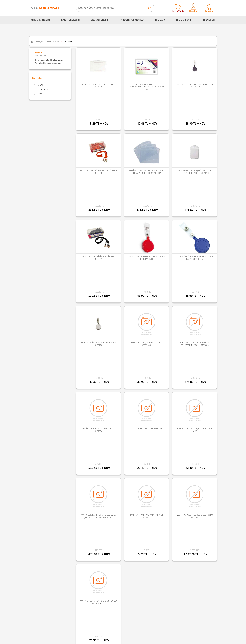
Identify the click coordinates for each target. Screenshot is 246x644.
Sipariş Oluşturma (39, 559)
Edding (96, 543)
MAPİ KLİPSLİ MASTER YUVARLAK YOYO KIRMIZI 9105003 (147, 214)
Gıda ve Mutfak (69, 567)
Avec (95, 567)
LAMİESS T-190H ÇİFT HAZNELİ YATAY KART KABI (146, 279)
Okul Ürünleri (100, 20)
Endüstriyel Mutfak (132, 20)
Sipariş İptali (36, 567)
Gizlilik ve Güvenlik (39, 555)
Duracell (97, 571)
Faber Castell (99, 539)
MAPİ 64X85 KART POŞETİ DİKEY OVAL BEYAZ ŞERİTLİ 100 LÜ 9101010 (195, 150)
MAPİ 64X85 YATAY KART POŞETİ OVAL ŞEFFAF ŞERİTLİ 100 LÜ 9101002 (146, 150)
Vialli (95, 563)
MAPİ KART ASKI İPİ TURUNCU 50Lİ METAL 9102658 (98, 150)
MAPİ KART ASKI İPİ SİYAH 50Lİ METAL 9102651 (98, 214)
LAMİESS (40, 94)
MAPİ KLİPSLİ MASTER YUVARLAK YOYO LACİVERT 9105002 (195, 214)
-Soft (107, 640)
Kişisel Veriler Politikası (41, 543)
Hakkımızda (36, 539)
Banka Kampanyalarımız (42, 580)
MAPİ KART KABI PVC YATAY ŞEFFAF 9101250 (98, 85)
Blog (32, 588)
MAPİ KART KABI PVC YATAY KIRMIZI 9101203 (146, 408)
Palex (96, 559)
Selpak (96, 555)
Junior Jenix (98, 551)
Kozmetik (66, 580)
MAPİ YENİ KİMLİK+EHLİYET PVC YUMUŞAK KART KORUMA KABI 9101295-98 (147, 87)
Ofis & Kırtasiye (41, 20)
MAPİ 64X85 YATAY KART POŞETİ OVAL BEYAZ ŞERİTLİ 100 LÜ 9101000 (195, 279)
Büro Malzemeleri (70, 547)
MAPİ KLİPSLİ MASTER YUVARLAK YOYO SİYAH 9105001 (195, 85)
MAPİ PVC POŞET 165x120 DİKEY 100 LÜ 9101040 (195, 408)
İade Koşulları (37, 571)
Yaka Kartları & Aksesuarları (48, 63)
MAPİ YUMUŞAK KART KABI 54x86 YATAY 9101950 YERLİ (98, 472)
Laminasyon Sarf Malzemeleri (49, 60)
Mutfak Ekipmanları (71, 543)
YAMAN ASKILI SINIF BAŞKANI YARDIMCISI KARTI (195, 343)
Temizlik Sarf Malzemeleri (74, 555)
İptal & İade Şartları (39, 551)
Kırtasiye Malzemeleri (72, 563)
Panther (97, 580)
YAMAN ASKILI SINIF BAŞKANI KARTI (146, 342)
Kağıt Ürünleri (70, 20)
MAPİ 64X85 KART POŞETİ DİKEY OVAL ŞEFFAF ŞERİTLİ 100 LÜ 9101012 (98, 408)
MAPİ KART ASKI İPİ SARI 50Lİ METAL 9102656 (98, 343)
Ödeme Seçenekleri (39, 576)
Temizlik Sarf (184, 20)
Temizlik (160, 20)
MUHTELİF (41, 89)
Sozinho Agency (102, 633)
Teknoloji (209, 20)
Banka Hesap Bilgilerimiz (42, 584)
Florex (96, 576)
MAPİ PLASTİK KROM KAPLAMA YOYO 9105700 (98, 279)
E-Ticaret (113, 640)
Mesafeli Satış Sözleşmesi (42, 547)
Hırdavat (66, 584)
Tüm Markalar (100, 584)
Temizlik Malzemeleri (71, 559)
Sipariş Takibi (36, 563)
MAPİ (38, 85)
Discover (97, 547)
